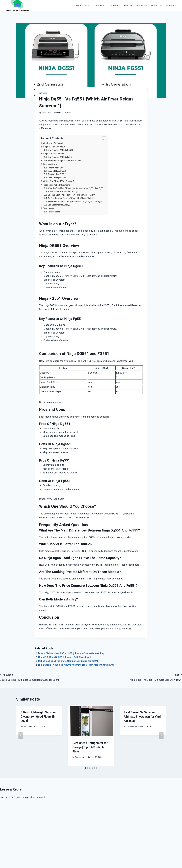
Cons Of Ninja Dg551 (57, 171)
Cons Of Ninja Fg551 (57, 178)
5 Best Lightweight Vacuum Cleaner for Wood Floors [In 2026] (38, 717)
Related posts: (54, 212)
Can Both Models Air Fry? (59, 205)
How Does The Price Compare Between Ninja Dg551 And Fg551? (76, 202)
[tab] (85, 768)
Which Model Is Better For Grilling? (63, 192)
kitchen (43, 93)
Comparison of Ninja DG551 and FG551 (62, 161)
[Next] (161, 736)
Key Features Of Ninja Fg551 (60, 157)
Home (79, 6)
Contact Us (156, 6)
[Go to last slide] (21, 736)
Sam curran (47, 113)
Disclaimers (171, 6)
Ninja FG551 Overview (54, 154)
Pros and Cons (50, 164)
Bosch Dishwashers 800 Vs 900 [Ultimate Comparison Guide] (71, 653)
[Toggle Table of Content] (102, 139)
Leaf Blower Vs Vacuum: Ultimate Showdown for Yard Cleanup (142, 717)
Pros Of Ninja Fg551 (57, 174)
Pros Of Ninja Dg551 (57, 168)
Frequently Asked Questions (57, 185)
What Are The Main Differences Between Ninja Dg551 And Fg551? (76, 188)
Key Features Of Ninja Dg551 (60, 150)
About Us (142, 6)
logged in (19, 797)
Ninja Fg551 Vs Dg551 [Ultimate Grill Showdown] (65, 657)
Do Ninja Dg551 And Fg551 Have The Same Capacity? (71, 195)
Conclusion (48, 208)
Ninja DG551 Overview (54, 147)
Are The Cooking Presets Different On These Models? (71, 198)
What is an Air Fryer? (53, 143)
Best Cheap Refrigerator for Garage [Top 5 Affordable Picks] (90, 747)
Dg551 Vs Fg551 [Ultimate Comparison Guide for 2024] (68, 661)
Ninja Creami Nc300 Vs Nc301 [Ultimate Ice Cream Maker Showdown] (76, 665)
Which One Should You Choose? (58, 181)
